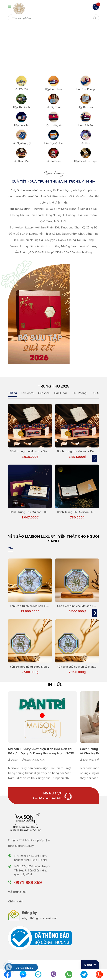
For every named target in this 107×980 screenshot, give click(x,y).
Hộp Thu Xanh (21, 106)
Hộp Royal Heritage (86, 159)
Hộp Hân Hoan (53, 88)
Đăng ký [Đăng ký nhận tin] (90, 967)
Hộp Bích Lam (86, 106)
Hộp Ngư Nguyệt (21, 141)
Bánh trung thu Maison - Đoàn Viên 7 (35, 451)
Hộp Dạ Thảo (53, 106)
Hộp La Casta (53, 159)
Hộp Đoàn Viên (21, 159)
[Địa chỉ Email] (53, 967)
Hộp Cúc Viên (21, 88)
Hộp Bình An (86, 123)
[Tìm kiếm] (94, 18)
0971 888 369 (28, 884)
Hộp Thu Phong (86, 88)
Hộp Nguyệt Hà (53, 141)
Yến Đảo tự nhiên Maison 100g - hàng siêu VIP (41, 607)
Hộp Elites (86, 141)
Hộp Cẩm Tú (21, 123)
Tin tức (54, 686)
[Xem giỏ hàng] (96, 7)
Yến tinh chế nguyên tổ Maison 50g (80, 668)
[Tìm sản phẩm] (53, 18)
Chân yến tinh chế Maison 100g (78, 607)
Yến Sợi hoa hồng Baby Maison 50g (33, 668)
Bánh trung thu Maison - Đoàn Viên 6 (82, 451)
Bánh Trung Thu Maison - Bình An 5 (33, 512)
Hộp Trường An (54, 123)
